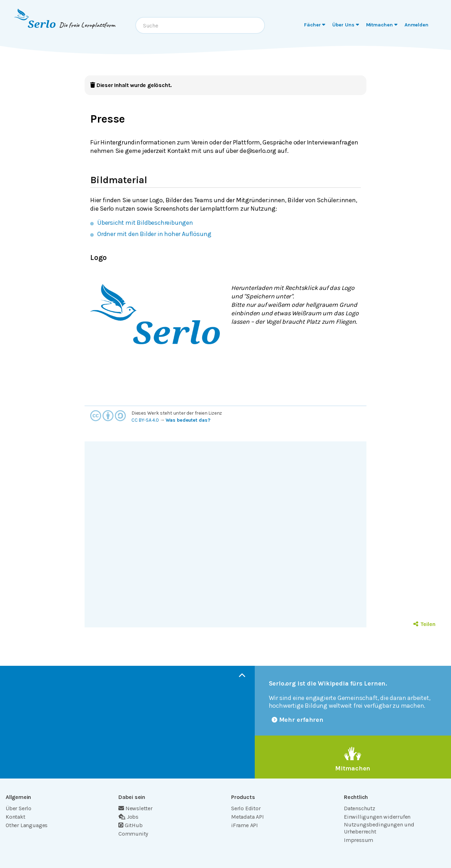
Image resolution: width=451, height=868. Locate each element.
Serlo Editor (246, 808)
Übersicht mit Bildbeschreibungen (145, 223)
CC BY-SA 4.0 (145, 420)
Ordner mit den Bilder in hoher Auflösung (154, 234)
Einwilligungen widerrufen (377, 817)
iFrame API (245, 825)
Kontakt (16, 817)
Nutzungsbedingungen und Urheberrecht (379, 828)
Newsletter (135, 808)
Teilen (424, 624)
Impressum (359, 840)
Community (133, 834)
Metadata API (248, 817)
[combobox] (200, 25)
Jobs (128, 817)
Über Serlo (18, 808)
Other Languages (27, 825)
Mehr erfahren (298, 720)
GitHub (131, 825)
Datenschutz (360, 808)
